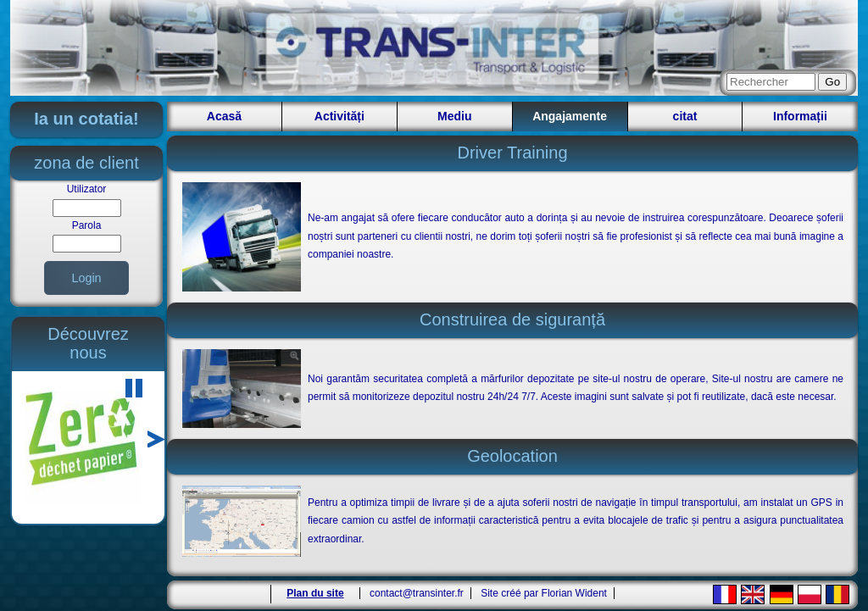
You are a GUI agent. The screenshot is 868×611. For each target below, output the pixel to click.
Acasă (224, 116)
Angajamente (570, 116)
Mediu (454, 116)
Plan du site (315, 593)
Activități (339, 116)
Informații (800, 116)
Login (86, 278)
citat (685, 116)
